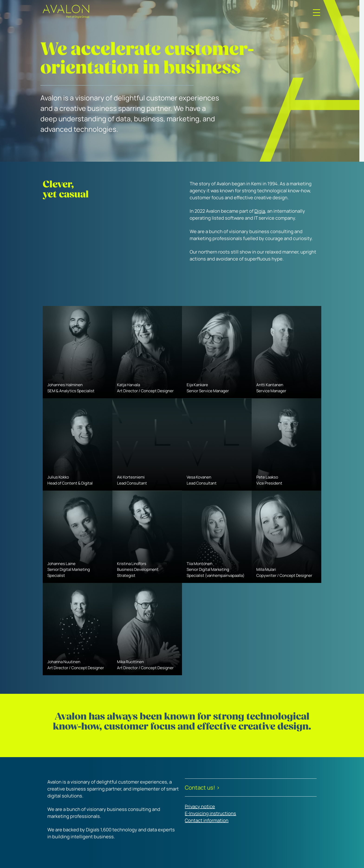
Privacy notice (200, 806)
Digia (260, 211)
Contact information (207, 820)
